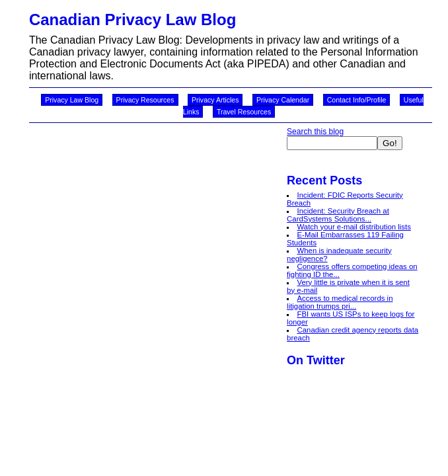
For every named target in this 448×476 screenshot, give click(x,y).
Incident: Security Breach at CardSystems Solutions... (338, 215)
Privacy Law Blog (72, 100)
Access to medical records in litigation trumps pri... (340, 302)
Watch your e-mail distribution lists (354, 227)
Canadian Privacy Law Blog (132, 20)
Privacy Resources (145, 100)
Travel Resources (244, 112)
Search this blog (315, 132)
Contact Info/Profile (357, 100)
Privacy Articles (215, 100)
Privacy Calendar (283, 100)
